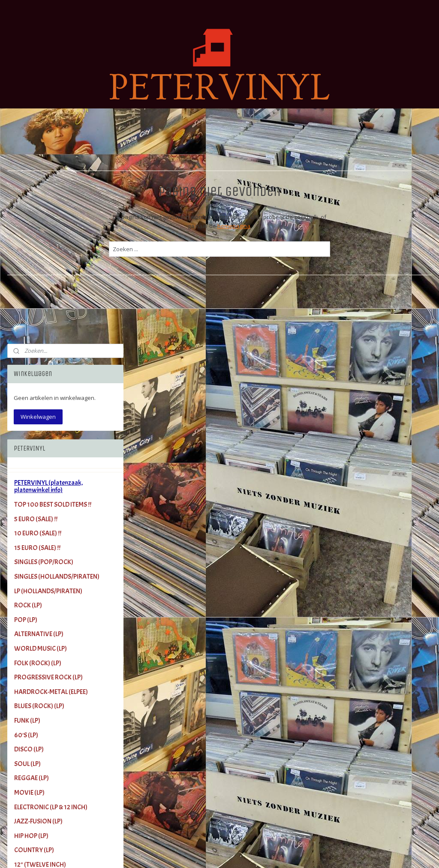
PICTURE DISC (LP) (39, 679)
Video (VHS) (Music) (41, 722)
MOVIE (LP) (29, 564)
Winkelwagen (38, 187)
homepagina (295, 226)
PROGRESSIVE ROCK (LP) (48, 448)
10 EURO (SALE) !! (38, 304)
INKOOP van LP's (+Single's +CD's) (60, 787)
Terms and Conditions (44, 802)
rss (264, 852)
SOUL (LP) (27, 535)
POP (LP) (26, 390)
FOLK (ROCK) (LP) (38, 434)
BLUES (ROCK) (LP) (39, 477)
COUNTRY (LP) (34, 621)
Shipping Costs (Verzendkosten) (58, 758)
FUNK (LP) (27, 492)
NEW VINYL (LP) (35, 693)
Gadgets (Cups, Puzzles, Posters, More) (58, 740)
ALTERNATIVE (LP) (39, 405)
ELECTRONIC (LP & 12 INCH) (51, 578)
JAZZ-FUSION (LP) (38, 592)
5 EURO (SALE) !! (36, 290)
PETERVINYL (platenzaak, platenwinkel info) (48, 257)
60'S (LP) (26, 506)
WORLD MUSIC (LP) (41, 420)
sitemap (246, 852)
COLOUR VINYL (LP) (41, 664)
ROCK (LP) (28, 376)
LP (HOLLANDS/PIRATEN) (48, 362)
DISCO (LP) (29, 520)
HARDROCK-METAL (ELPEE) (51, 463)
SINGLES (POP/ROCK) (44, 333)
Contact (25, 816)
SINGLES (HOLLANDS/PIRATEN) (57, 348)
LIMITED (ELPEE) (35, 650)
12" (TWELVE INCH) (40, 636)
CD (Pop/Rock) (34, 707)
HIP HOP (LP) (31, 607)
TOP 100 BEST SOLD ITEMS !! (53, 276)
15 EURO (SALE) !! (37, 318)
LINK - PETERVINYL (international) (59, 772)
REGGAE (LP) (32, 549)
